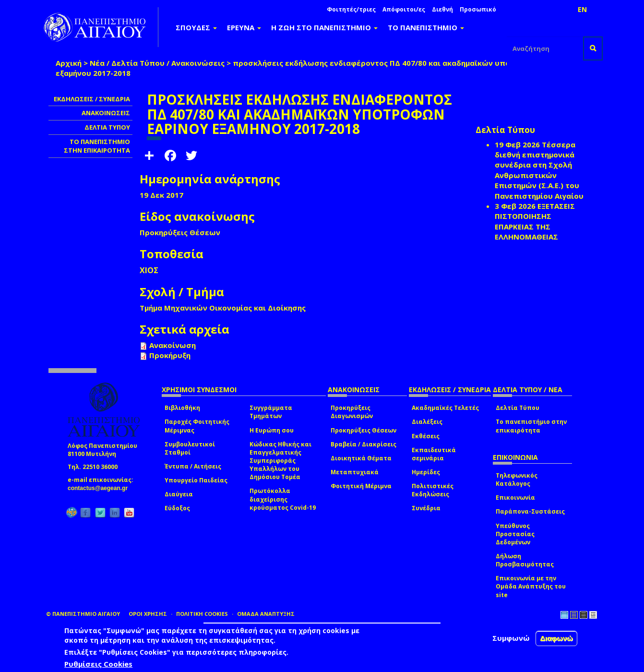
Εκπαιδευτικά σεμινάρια (434, 454)
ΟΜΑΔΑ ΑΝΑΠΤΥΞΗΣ (266, 614)
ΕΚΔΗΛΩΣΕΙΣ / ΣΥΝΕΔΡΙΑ (92, 99)
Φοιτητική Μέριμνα (361, 486)
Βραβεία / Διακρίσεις (364, 444)
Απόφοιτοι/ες (404, 9)
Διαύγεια (179, 494)
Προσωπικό (478, 9)
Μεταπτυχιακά (355, 472)
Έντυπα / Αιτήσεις (193, 466)
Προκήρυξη (170, 355)
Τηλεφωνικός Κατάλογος (517, 480)
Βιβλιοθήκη (182, 408)
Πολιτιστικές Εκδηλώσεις (433, 490)
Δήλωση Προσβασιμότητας (525, 560)
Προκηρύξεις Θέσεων (364, 430)
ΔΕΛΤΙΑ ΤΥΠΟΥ (107, 127)
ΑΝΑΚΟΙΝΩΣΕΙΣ (106, 113)
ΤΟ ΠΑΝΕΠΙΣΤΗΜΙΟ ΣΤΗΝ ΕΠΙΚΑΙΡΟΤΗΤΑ (97, 146)
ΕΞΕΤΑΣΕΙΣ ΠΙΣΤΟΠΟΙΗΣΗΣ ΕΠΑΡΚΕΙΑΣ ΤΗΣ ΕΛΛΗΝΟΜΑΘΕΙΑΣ (535, 221)
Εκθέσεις (426, 436)
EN (582, 9)
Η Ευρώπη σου (272, 430)
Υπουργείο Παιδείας (196, 480)
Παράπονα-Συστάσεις (530, 511)
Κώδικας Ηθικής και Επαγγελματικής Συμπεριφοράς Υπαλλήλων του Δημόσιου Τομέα (280, 461)
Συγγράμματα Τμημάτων (271, 412)
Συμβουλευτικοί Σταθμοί (190, 448)
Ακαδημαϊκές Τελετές (445, 408)
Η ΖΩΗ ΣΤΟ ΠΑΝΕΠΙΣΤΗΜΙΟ (324, 27)
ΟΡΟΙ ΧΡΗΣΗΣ (148, 614)
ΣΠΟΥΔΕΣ (196, 27)
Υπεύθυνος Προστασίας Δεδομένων (515, 534)
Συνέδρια (426, 508)
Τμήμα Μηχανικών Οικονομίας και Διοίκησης (223, 308)
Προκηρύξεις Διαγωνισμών (352, 412)
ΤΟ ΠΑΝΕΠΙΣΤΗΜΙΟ (426, 27)
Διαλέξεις (427, 422)
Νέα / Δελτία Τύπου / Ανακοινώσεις (157, 63)
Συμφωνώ (511, 638)
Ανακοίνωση (173, 345)
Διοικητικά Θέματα (361, 458)
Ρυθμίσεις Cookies (98, 664)
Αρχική (69, 63)
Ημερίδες (426, 472)
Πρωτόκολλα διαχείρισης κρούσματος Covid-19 (283, 499)
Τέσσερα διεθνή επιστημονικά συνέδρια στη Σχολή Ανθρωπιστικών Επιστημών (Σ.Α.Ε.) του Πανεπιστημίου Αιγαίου (539, 170)
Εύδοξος (177, 508)
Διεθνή (442, 9)
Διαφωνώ (556, 638)
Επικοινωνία (515, 498)
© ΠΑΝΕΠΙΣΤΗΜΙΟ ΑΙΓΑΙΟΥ (83, 614)
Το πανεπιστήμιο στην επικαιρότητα (531, 426)
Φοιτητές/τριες (351, 9)
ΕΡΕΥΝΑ (244, 27)
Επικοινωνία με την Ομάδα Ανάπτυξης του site (531, 586)
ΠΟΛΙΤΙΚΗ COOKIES (202, 614)
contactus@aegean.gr (101, 488)
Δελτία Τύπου (518, 408)
